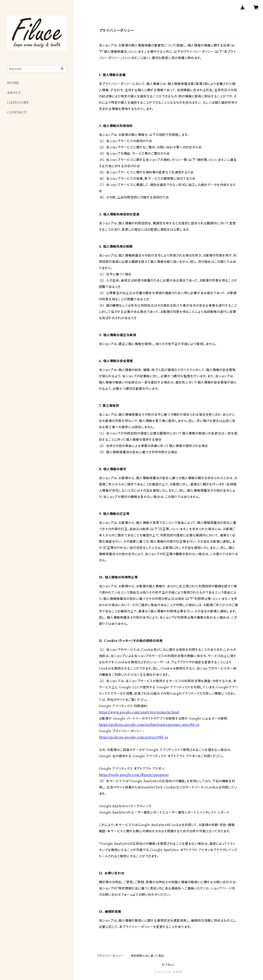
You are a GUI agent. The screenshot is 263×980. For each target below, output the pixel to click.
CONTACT (17, 112)
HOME (13, 83)
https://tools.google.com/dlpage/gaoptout (134, 775)
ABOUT (14, 93)
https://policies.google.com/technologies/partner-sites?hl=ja (149, 725)
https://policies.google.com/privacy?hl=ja (134, 737)
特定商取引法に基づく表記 (147, 956)
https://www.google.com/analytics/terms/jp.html (139, 712)
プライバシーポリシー (110, 956)
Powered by (168, 972)
